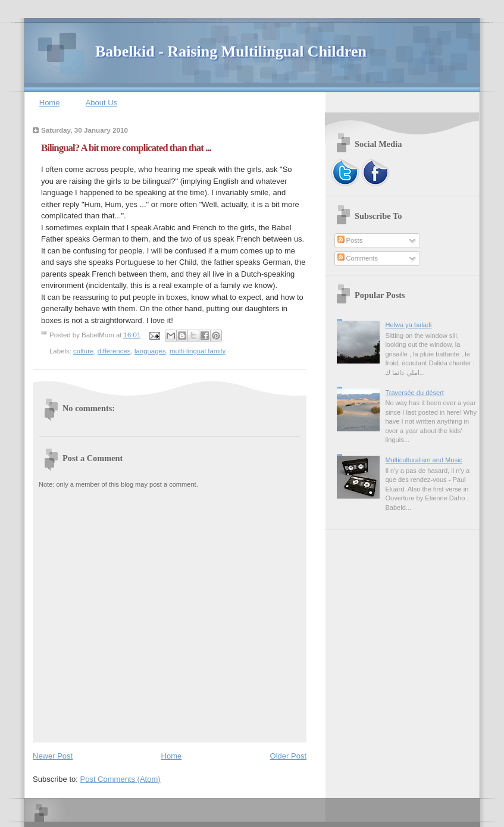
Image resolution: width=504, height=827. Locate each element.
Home (50, 103)
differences (114, 351)
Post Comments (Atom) (120, 779)
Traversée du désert (414, 393)
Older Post (288, 756)
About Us (101, 103)
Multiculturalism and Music (424, 460)
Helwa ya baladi (408, 325)
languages (150, 351)
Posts (350, 240)
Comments (358, 258)
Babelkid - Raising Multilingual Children (231, 51)
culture (83, 351)
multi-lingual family (198, 351)
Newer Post (53, 756)
